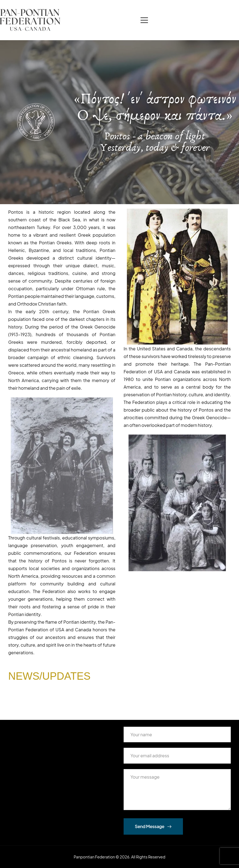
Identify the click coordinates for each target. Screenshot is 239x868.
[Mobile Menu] (144, 20)
